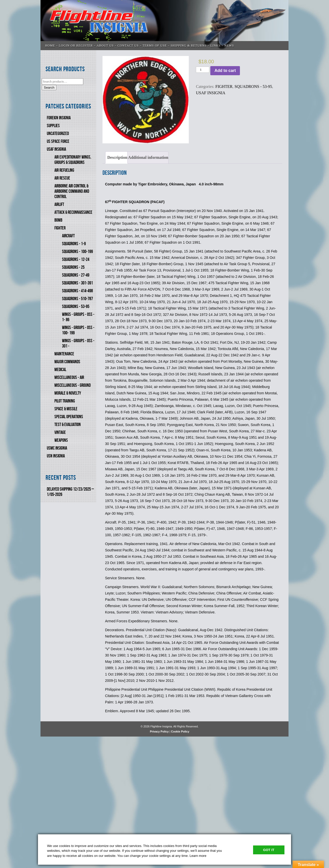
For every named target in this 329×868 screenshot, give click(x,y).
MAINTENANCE (64, 354)
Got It (269, 850)
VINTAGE (60, 432)
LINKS (215, 46)
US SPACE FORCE (58, 141)
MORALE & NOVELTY (68, 393)
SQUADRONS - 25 (73, 267)
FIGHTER (60, 228)
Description (117, 157)
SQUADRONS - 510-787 (77, 299)
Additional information (148, 157)
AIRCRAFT (68, 236)
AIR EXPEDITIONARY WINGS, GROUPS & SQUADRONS (73, 160)
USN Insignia (56, 456)
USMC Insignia (57, 448)
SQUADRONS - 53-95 (76, 307)
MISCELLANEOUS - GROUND (73, 385)
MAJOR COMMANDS (67, 362)
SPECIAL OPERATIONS (69, 417)
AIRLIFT (59, 205)
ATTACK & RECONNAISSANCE (73, 212)
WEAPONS (61, 440)
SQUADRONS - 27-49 (76, 275)
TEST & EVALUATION (68, 425)
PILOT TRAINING (65, 401)
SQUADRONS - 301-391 (77, 283)
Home (50, 46)
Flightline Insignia (164, 25)
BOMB (58, 220)
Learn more (198, 856)
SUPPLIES (53, 126)
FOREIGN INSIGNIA (59, 118)
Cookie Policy (180, 731)
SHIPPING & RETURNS (189, 46)
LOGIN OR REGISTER (76, 46)
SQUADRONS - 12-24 (76, 259)
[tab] (116, 158)
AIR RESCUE (62, 178)
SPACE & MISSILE (66, 409)
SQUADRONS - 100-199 (77, 252)
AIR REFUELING (64, 170)
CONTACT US (128, 46)
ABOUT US (105, 46)
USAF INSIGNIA (56, 149)
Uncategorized (58, 134)
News (229, 46)
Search (49, 88)
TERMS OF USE (155, 46)
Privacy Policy (159, 731)
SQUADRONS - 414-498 (77, 291)
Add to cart (225, 71)
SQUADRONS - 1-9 (74, 244)
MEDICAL (60, 370)
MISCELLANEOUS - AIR (69, 378)
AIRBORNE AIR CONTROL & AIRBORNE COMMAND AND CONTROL (72, 191)
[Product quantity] (203, 70)
